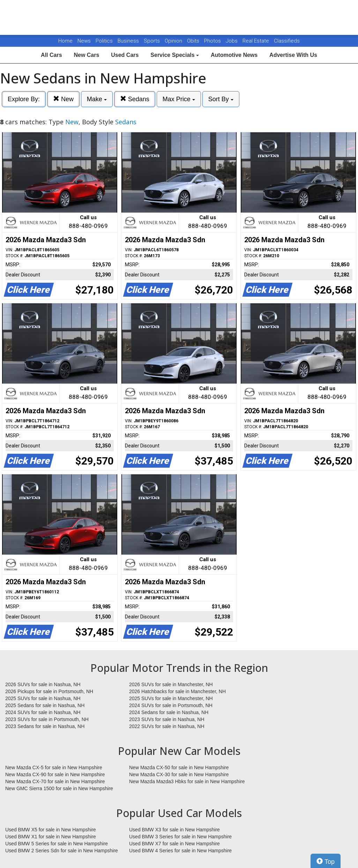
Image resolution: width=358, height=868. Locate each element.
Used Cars (125, 55)
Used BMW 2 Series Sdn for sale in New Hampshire (62, 851)
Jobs (232, 41)
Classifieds (287, 41)
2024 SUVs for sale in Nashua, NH (43, 712)
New (63, 99)
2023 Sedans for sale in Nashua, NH (45, 726)
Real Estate (256, 41)
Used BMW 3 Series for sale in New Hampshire (180, 837)
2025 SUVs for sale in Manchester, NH (171, 698)
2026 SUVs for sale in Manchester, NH (171, 684)
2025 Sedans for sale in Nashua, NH (45, 705)
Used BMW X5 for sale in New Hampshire (51, 830)
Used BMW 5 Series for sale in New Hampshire (57, 844)
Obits (194, 41)
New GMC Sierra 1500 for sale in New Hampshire (59, 788)
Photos (213, 41)
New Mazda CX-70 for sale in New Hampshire (55, 781)
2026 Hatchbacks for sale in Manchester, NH (177, 691)
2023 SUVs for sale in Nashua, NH (167, 719)
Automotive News (234, 55)
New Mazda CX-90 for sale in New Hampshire (55, 774)
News (84, 41)
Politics (104, 41)
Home (65, 41)
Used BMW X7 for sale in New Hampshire (174, 844)
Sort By (221, 99)
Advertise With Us (293, 55)
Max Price (179, 99)
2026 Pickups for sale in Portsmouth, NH (49, 691)
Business (129, 41)
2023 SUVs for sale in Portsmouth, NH (47, 719)
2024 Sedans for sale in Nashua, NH (169, 712)
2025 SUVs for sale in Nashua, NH (43, 698)
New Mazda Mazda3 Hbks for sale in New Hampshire (187, 781)
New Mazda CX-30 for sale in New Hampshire (179, 774)
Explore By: (24, 99)
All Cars (51, 55)
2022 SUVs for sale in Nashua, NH (167, 726)
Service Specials (175, 55)
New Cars (86, 55)
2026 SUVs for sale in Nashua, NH (43, 684)
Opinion (174, 41)
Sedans (135, 99)
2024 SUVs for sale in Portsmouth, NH (171, 705)
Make (97, 99)
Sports (152, 41)
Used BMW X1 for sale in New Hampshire (51, 837)
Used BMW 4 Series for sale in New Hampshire (180, 851)
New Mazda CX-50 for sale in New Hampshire (179, 767)
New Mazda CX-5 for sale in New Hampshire (54, 767)
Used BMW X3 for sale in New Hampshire (174, 830)
